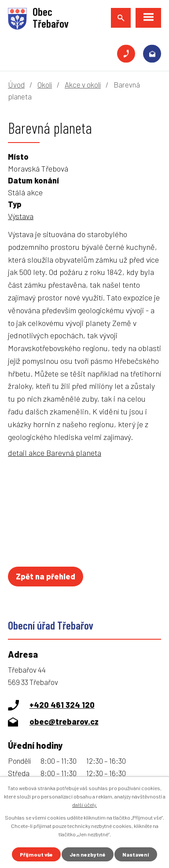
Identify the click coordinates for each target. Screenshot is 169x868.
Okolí (45, 84)
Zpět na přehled (46, 576)
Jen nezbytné (88, 854)
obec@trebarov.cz (152, 54)
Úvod (16, 84)
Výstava (21, 216)
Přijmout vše (36, 854)
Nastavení (136, 854)
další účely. (84, 805)
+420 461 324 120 (126, 54)
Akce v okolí (83, 84)
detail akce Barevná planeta (55, 453)
